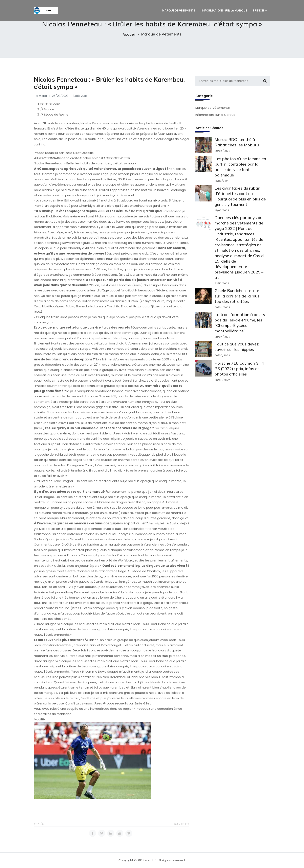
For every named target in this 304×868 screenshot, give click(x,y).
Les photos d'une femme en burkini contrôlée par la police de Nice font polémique (240, 173)
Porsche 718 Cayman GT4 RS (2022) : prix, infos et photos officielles (239, 375)
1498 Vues (80, 100)
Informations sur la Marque (215, 119)
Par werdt (41, 100)
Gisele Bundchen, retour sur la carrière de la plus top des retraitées (237, 302)
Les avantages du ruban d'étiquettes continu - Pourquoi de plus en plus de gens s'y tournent (240, 202)
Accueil (129, 34)
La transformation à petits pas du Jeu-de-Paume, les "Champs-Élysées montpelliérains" (240, 329)
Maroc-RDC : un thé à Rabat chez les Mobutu (237, 148)
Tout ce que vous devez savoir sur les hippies (237, 353)
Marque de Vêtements (161, 34)
